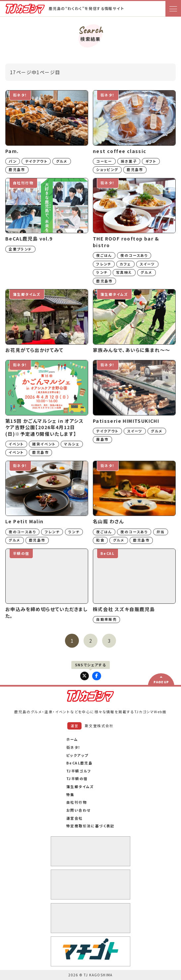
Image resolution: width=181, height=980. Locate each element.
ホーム (72, 739)
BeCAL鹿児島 (79, 763)
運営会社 (75, 818)
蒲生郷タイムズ (80, 787)
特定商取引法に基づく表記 (90, 826)
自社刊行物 (77, 802)
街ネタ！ (74, 747)
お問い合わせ (78, 810)
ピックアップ (77, 755)
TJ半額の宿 (77, 779)
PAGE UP (161, 682)
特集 (70, 795)
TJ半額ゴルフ (79, 771)
